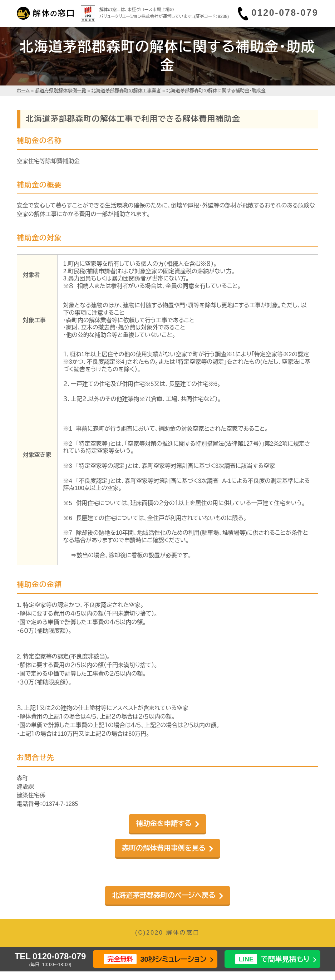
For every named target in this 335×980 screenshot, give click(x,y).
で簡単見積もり (272, 959)
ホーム (23, 91)
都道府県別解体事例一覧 (61, 91)
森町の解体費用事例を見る (164, 848)
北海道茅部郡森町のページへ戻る (164, 895)
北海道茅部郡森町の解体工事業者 (126, 91)
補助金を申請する (164, 823)
